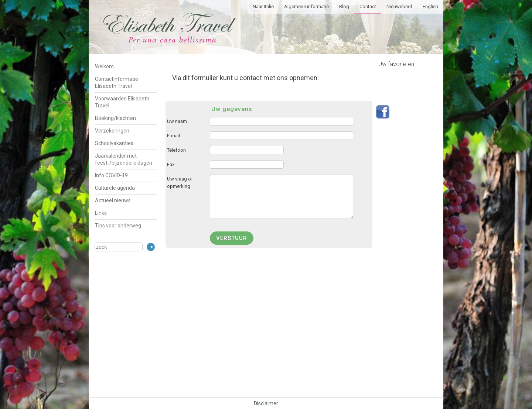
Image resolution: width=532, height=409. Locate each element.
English (430, 6)
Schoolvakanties (114, 143)
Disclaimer (266, 403)
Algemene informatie (306, 6)
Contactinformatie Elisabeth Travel (117, 83)
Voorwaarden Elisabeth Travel (122, 102)
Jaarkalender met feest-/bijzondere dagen (124, 159)
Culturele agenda (115, 188)
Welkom (104, 66)
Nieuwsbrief (399, 6)
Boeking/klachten (115, 118)
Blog (344, 6)
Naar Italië (263, 6)
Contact (368, 6)
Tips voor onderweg (118, 226)
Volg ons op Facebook (383, 112)
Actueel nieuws (113, 200)
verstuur (232, 238)
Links (101, 213)
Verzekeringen (112, 131)
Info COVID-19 (111, 175)
